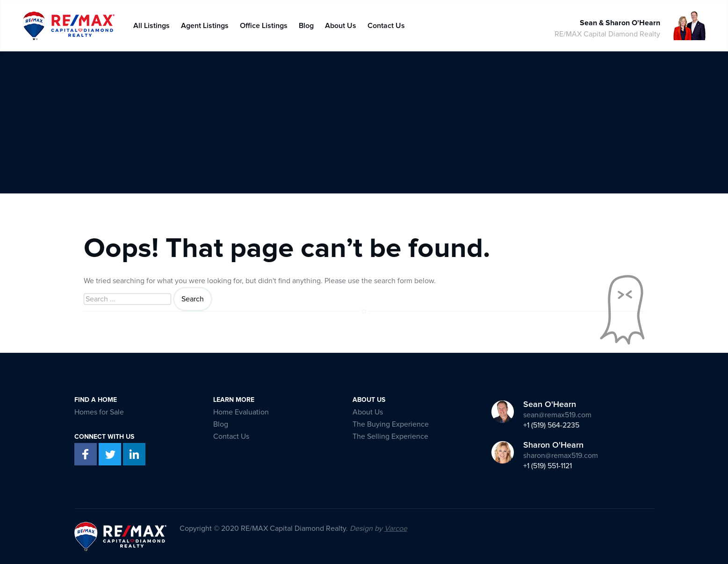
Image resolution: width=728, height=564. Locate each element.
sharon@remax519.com (561, 456)
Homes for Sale (99, 412)
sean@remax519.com (557, 415)
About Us (341, 24)
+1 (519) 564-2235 (551, 425)
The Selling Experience (390, 436)
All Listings (151, 24)
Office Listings (264, 24)
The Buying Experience (391, 424)
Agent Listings (205, 24)
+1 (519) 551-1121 (548, 466)
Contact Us (386, 24)
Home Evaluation (241, 412)
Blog (306, 24)
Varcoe (396, 528)
